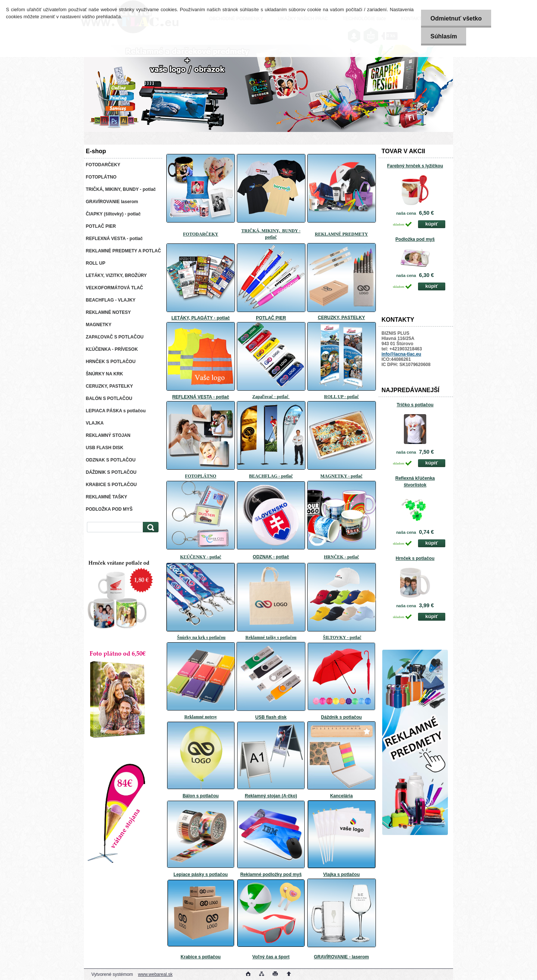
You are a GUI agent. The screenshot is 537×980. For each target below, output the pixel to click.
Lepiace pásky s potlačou (200, 875)
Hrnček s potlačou (415, 558)
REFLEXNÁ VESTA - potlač (201, 397)
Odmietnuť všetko (456, 18)
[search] (150, 527)
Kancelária (341, 796)
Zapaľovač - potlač (271, 397)
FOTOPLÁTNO (201, 476)
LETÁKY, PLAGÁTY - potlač (201, 318)
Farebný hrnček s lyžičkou (415, 166)
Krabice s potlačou (200, 957)
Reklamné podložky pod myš (271, 875)
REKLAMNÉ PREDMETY (341, 234)
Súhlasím (444, 36)
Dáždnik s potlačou (341, 717)
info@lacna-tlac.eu (401, 354)
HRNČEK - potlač (342, 557)
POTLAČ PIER (271, 318)
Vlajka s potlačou (341, 875)
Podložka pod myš (415, 239)
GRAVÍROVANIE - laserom (342, 957)
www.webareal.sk (155, 974)
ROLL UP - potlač (341, 397)
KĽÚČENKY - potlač (201, 557)
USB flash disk (271, 717)
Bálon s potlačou (201, 796)
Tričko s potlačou (415, 405)
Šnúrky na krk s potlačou (201, 637)
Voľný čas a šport (271, 957)
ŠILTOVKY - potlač (342, 637)
